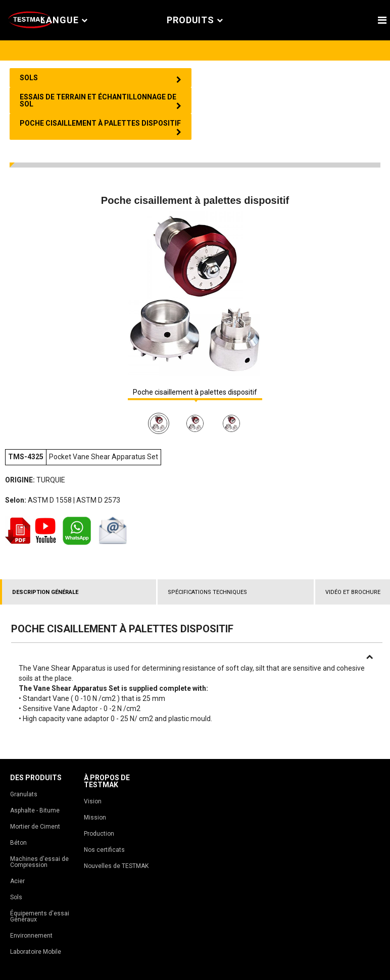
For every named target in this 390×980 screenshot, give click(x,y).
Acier (17, 881)
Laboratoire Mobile (36, 952)
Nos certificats (104, 850)
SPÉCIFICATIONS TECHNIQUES (207, 592)
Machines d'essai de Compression (39, 862)
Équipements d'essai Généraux (40, 916)
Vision (93, 801)
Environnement (31, 936)
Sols (16, 897)
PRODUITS (195, 20)
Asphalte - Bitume (35, 810)
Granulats (24, 794)
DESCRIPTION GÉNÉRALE (45, 592)
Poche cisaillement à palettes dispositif (195, 392)
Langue (64, 20)
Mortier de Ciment (35, 827)
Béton (18, 843)
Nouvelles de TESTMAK (116, 866)
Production (99, 834)
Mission (95, 818)
